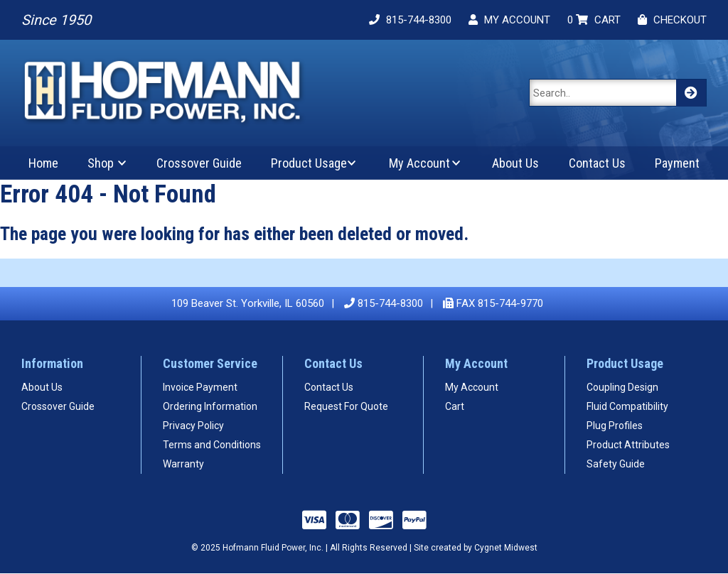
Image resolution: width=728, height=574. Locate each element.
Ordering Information (210, 406)
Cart (455, 406)
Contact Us (597, 163)
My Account (419, 163)
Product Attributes (628, 445)
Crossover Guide (199, 163)
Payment (677, 163)
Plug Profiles (615, 426)
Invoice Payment (200, 387)
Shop (101, 163)
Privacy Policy (193, 426)
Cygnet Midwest (506, 548)
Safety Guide (616, 464)
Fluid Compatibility (627, 406)
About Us (515, 163)
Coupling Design (622, 387)
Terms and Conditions (212, 445)
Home (43, 163)
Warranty (183, 464)
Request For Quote (346, 406)
